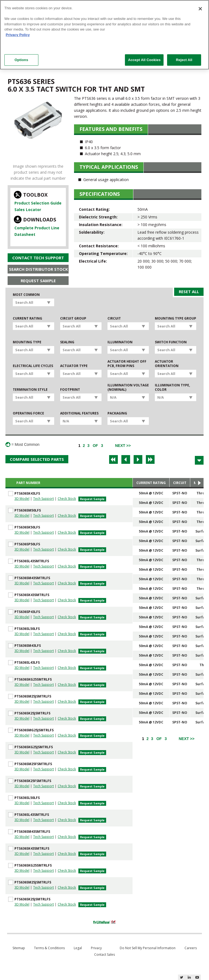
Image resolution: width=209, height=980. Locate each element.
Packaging (117, 413)
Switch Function (171, 342)
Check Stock (67, 499)
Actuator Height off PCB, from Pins (127, 364)
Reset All (189, 291)
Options (21, 60)
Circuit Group (73, 318)
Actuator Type (74, 366)
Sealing (67, 342)
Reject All (184, 60)
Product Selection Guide (38, 203)
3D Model (22, 499)
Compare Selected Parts (37, 459)
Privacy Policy (18, 35)
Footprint (70, 390)
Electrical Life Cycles (33, 366)
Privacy (96, 948)
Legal (78, 948)
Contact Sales (104, 955)
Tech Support (44, 499)
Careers (191, 948)
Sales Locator (28, 210)
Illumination (120, 342)
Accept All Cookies (144, 60)
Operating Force (28, 413)
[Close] (200, 9)
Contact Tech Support (38, 258)
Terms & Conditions (49, 948)
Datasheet (25, 234)
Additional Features (79, 413)
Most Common (26, 295)
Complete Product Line (37, 228)
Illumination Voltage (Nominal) (128, 387)
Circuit (114, 318)
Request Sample (38, 281)
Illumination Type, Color (172, 387)
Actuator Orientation (167, 364)
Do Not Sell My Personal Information (148, 948)
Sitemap (19, 948)
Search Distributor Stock (39, 269)
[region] (104, 35)
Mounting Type (27, 342)
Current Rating (27, 318)
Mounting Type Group (176, 318)
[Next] (123, 446)
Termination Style (30, 390)
